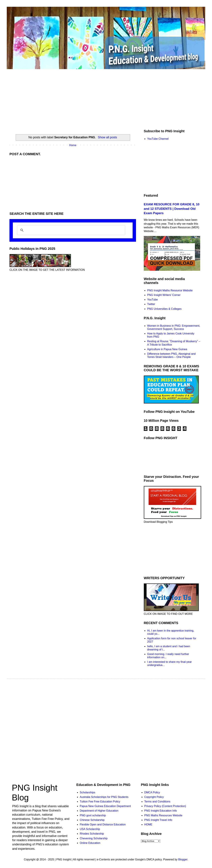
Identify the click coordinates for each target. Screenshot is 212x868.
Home (73, 145)
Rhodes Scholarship (92, 834)
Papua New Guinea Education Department (105, 806)
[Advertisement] (73, 183)
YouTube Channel (158, 139)
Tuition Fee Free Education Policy (100, 802)
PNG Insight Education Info (161, 811)
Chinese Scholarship (92, 820)
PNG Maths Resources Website (163, 815)
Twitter (151, 304)
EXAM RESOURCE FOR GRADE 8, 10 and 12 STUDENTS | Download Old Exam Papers (172, 209)
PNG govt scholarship (93, 815)
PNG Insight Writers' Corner (164, 295)
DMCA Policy (152, 792)
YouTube (152, 300)
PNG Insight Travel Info (158, 820)
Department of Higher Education (99, 811)
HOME (148, 825)
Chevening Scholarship (94, 838)
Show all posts (107, 137)
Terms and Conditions (157, 802)
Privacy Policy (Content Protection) (165, 806)
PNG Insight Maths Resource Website (170, 290)
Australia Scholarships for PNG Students (104, 797)
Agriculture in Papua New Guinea (167, 349)
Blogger (183, 859)
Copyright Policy (154, 797)
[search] (71, 230)
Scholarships (88, 792)
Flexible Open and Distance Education (103, 825)
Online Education (90, 843)
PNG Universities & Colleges (164, 309)
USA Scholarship (90, 829)
